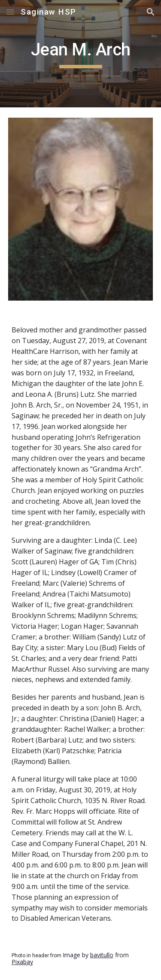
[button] (10, 12)
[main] (81, 54)
